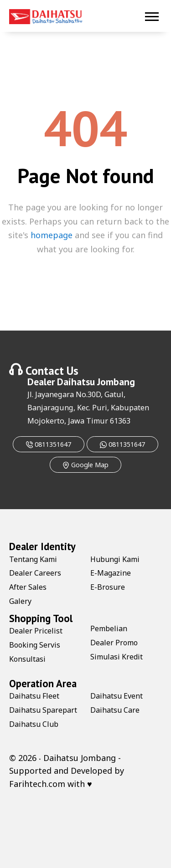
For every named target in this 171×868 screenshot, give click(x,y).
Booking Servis (35, 645)
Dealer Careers (35, 573)
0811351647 (49, 444)
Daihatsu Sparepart (43, 710)
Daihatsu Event (117, 696)
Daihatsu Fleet (34, 696)
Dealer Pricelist (36, 631)
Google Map (85, 465)
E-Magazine (111, 573)
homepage (52, 235)
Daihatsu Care (115, 710)
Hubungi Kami (115, 559)
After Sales (28, 587)
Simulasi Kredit (117, 657)
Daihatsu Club (34, 724)
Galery (20, 601)
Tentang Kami (33, 559)
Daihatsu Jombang (96, 382)
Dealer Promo (114, 643)
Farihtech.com (37, 784)
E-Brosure (108, 587)
